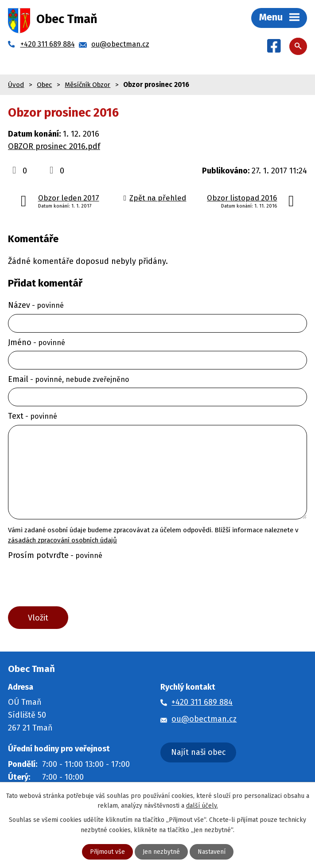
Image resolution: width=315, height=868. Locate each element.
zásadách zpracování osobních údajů (62, 540)
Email (69, 379)
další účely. (202, 806)
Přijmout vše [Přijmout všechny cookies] (107, 852)
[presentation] (72, 585)
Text (33, 416)
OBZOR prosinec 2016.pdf (54, 146)
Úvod (16, 85)
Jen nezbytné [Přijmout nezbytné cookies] (161, 852)
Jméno (37, 342)
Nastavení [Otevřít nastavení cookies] (212, 852)
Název (36, 305)
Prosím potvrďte (55, 555)
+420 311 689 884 (202, 702)
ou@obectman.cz (204, 719)
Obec (44, 85)
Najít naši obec (198, 752)
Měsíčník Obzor (87, 85)
